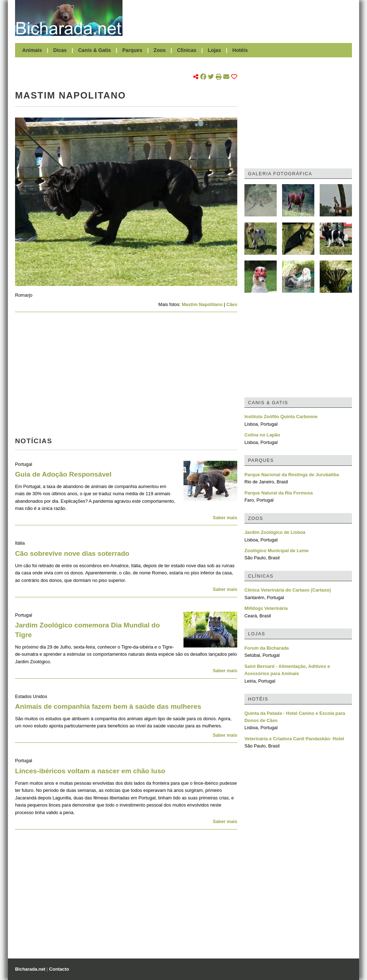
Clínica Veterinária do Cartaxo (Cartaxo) (288, 590)
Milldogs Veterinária (266, 608)
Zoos (160, 50)
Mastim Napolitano (202, 304)
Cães (232, 304)
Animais (32, 50)
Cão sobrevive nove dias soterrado (72, 553)
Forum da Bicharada (267, 648)
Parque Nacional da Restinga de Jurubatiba (292, 475)
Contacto (59, 969)
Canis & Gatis (95, 50)
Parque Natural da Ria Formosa (279, 493)
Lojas (215, 50)
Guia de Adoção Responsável (63, 474)
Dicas (60, 50)
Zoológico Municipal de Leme (277, 551)
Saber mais (225, 518)
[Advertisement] (241, 18)
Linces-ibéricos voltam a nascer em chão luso (90, 771)
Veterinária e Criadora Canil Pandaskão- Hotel (294, 739)
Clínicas (187, 50)
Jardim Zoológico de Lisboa (275, 532)
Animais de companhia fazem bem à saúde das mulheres (108, 706)
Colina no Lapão (262, 435)
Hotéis (240, 50)
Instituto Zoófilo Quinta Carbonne (281, 417)
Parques (132, 50)
